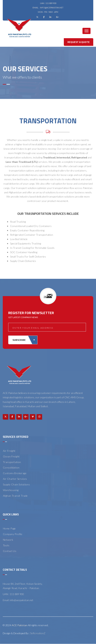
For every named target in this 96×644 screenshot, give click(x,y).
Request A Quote (79, 42)
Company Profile (13, 534)
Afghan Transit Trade (15, 496)
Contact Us (10, 551)
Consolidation (11, 467)
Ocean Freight (11, 456)
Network (8, 540)
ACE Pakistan (19, 625)
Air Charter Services (15, 479)
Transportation (12, 462)
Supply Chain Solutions (16, 484)
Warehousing (11, 490)
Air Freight (9, 451)
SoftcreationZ (38, 633)
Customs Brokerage (15, 473)
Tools (6, 545)
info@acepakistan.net (52, 8)
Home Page (9, 528)
